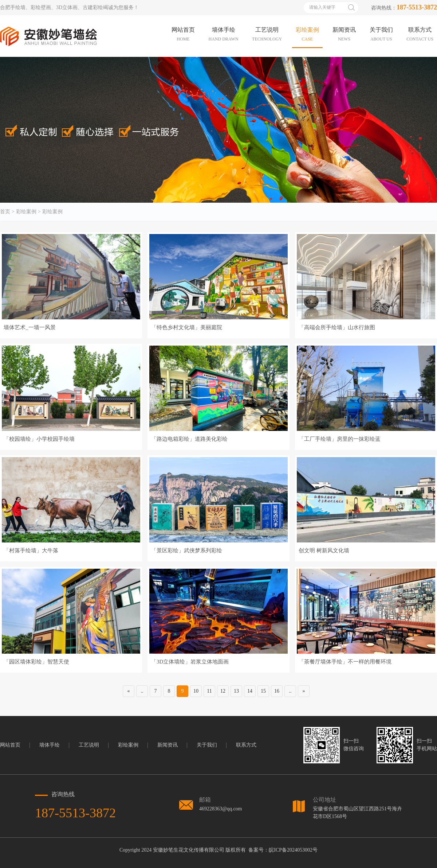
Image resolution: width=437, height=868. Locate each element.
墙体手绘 (50, 745)
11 (209, 691)
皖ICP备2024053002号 (293, 850)
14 (250, 691)
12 (223, 691)
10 (196, 691)
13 (236, 691)
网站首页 (10, 745)
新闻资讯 (168, 745)
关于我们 (207, 745)
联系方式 (246, 745)
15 (263, 691)
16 (277, 691)
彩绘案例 (26, 212)
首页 (5, 212)
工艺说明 (89, 745)
